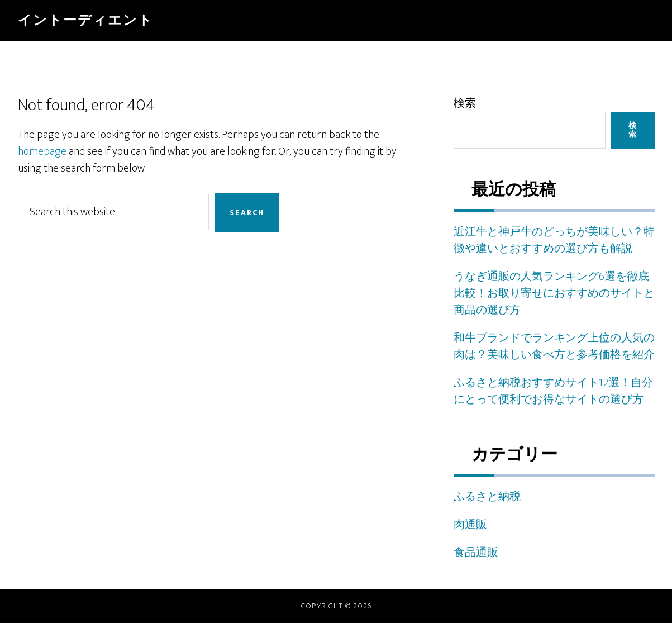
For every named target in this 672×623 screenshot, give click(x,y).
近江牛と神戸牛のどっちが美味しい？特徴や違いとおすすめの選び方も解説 (554, 240)
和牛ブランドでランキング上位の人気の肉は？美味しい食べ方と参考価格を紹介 (554, 346)
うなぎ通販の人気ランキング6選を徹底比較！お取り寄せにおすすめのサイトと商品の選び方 (554, 293)
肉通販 (470, 525)
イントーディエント (85, 21)
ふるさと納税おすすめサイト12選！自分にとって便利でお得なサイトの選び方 (553, 391)
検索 (465, 103)
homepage (42, 151)
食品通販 (476, 553)
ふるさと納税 (487, 497)
